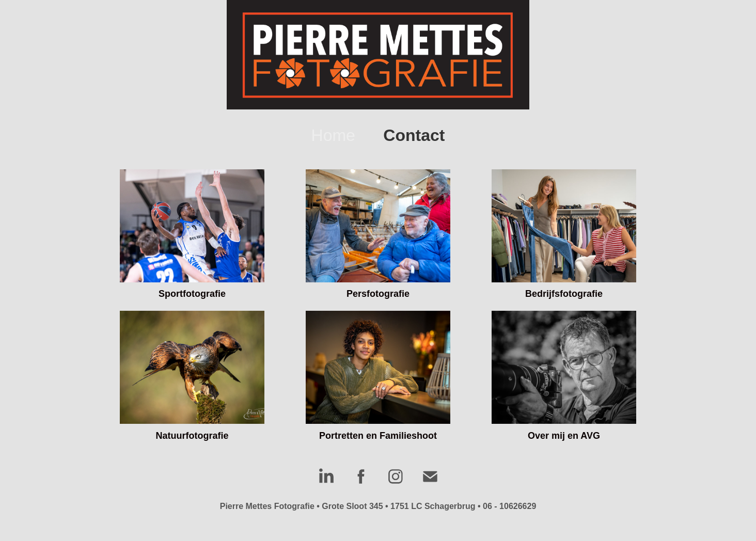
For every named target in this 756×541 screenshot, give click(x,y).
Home (333, 135)
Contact (414, 135)
